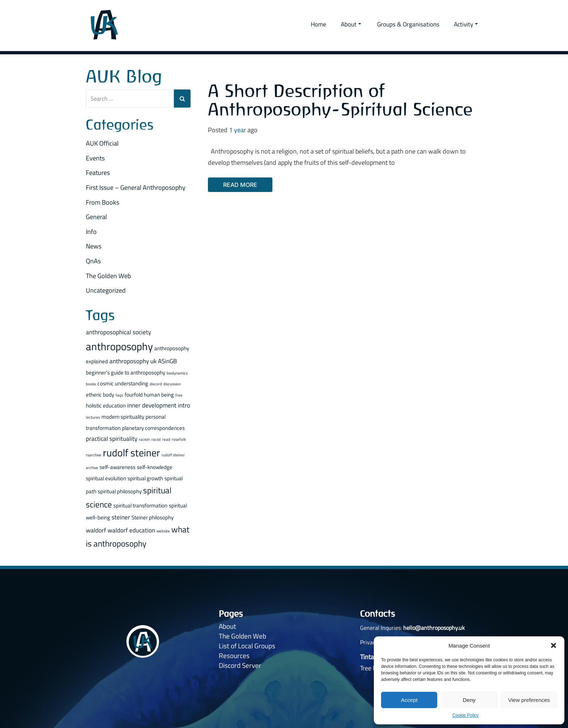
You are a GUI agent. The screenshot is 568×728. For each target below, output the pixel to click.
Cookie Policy (466, 715)
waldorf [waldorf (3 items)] (96, 530)
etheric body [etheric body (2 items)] (100, 394)
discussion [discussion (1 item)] (172, 384)
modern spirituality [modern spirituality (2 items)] (123, 416)
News (94, 246)
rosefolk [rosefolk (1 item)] (179, 439)
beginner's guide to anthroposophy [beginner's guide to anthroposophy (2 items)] (126, 372)
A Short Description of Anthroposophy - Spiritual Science (340, 100)
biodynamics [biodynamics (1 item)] (177, 373)
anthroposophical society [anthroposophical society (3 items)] (118, 332)
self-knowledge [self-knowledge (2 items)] (155, 467)
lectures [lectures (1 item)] (93, 417)
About (351, 24)
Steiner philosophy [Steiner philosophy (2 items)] (153, 517)
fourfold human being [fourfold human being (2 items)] (149, 394)
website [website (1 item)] (163, 531)
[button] (554, 645)
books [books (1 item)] (91, 384)
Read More (240, 185)
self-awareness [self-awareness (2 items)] (118, 467)
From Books (103, 202)
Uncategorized (106, 290)
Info (91, 231)
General (96, 217)
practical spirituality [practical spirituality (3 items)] (112, 438)
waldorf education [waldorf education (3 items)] (131, 530)
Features (98, 173)
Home (319, 24)
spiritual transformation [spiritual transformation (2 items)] (140, 505)
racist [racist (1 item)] (156, 439)
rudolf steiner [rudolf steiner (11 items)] (131, 452)
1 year (237, 130)
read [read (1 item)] (166, 439)
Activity (466, 24)
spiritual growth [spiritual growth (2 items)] (145, 478)
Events (95, 158)
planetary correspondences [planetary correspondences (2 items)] (153, 428)
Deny (469, 700)
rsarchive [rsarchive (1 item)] (94, 455)
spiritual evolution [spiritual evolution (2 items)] (106, 478)
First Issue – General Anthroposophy (136, 187)
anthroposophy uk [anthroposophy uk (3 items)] (133, 361)
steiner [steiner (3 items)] (121, 517)
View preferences (529, 700)
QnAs (93, 261)
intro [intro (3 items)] (184, 405)
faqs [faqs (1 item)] (119, 395)
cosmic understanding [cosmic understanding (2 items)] (123, 383)
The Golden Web (108, 275)
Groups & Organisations (408, 24)
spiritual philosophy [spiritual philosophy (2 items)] (120, 491)
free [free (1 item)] (179, 395)
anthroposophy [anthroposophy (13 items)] (119, 346)
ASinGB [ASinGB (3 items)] (167, 361)
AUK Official (102, 143)
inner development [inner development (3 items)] (152, 405)
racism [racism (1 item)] (144, 439)
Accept (409, 700)
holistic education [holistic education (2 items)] (106, 405)
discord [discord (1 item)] (156, 384)
